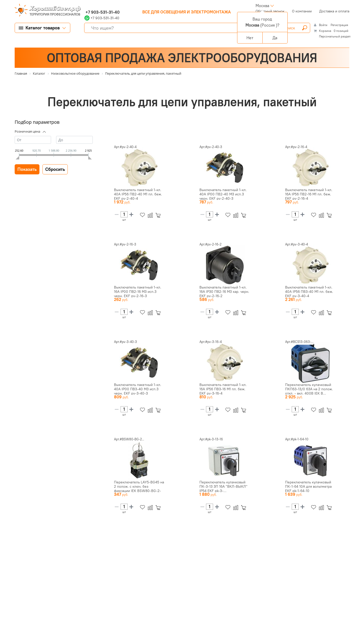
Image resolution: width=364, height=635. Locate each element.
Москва (262, 6)
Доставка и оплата (334, 11)
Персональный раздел (335, 36)
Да (275, 38)
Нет (250, 38)
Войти (324, 25)
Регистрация (339, 25)
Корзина (325, 31)
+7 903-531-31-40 (102, 12)
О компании (302, 11)
